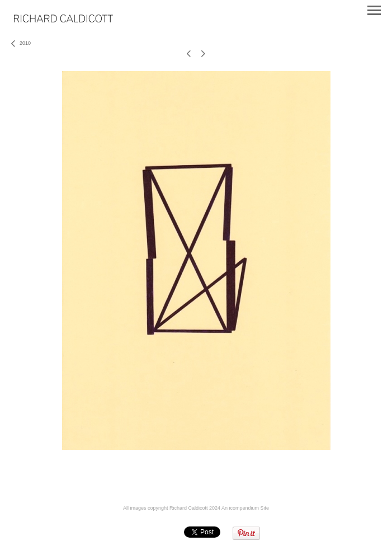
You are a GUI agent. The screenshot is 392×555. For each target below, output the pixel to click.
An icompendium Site (245, 508)
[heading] (63, 20)
